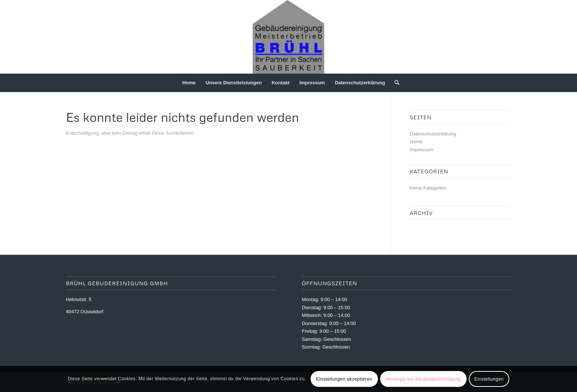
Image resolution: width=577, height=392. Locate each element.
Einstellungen (489, 379)
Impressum (421, 150)
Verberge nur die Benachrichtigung (423, 379)
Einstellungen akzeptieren (344, 379)
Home (416, 142)
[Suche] (394, 83)
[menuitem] (189, 83)
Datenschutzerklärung (433, 134)
